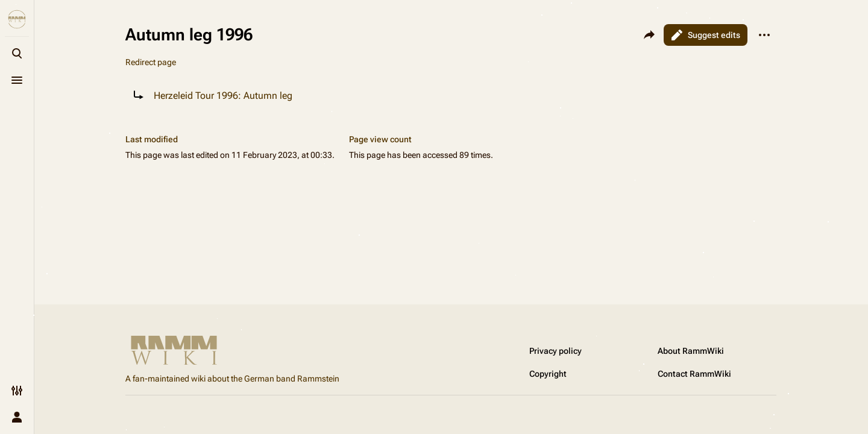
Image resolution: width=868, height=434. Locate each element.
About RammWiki (691, 351)
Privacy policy (555, 351)
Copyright (548, 374)
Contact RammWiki (694, 374)
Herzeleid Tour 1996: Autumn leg (223, 96)
